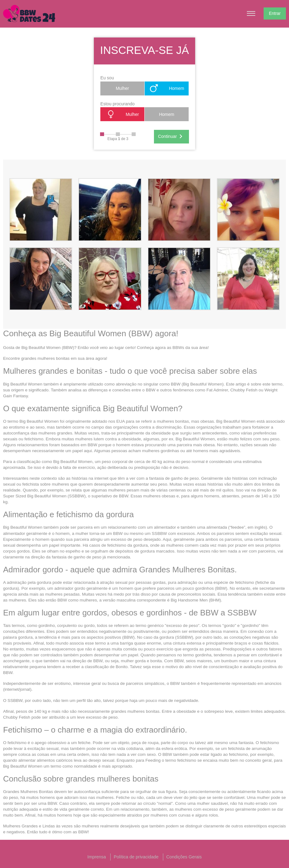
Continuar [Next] (171, 137)
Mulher (123, 88)
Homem (166, 88)
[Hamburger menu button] (251, 13)
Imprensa (97, 857)
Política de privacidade (136, 857)
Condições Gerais (184, 857)
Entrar (275, 13)
